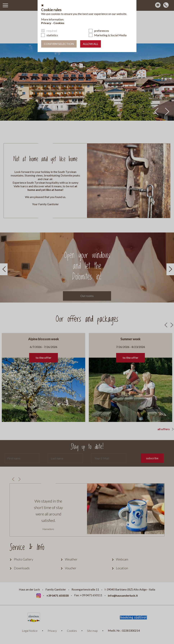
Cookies (59, 23)
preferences (102, 31)
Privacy (46, 23)
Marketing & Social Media (110, 35)
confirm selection (59, 44)
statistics (52, 35)
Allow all (91, 44)
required (52, 31)
